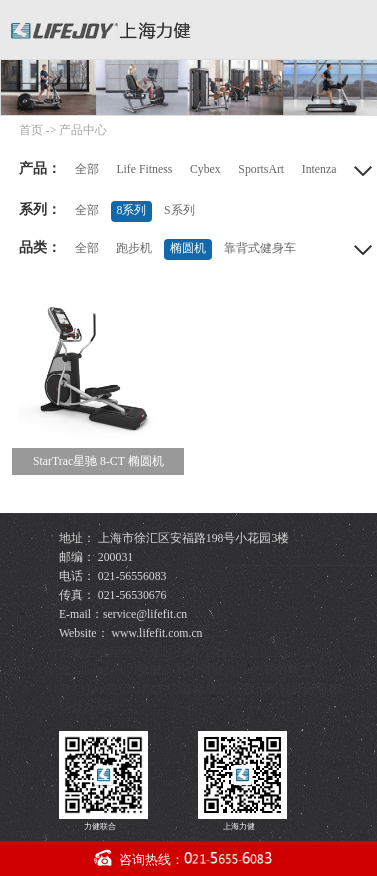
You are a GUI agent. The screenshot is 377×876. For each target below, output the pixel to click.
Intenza (319, 169)
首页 (31, 130)
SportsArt (261, 169)
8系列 (131, 210)
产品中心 (83, 130)
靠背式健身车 (260, 248)
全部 (87, 169)
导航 (354, 26)
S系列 (179, 210)
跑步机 (134, 248)
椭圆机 (188, 248)
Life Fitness (144, 169)
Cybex (205, 169)
